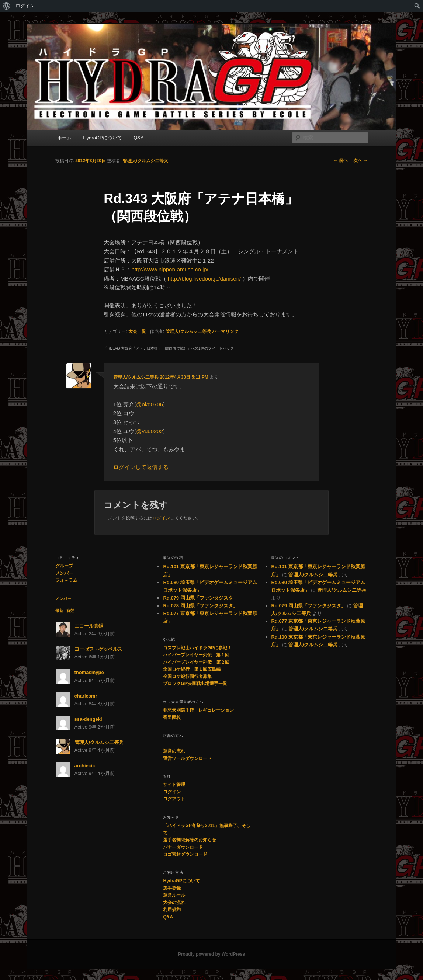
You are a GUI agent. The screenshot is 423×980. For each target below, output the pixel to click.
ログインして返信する (141, 467)
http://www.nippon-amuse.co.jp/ (170, 269)
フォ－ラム (66, 580)
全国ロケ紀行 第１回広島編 (192, 669)
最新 (59, 611)
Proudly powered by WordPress (211, 954)
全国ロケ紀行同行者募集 (187, 677)
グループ (64, 566)
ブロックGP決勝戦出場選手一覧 (195, 684)
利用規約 (172, 910)
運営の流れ (174, 751)
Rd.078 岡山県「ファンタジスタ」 (200, 606)
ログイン (25, 6)
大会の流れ (174, 903)
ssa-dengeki (88, 719)
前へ (341, 160)
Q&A (138, 138)
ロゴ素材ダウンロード (185, 854)
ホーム (64, 138)
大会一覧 (137, 331)
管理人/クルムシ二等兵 (145, 161)
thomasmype (89, 672)
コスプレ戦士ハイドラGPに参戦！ (197, 648)
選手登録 (172, 888)
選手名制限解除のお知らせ (190, 840)
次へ (360, 160)
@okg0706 (150, 404)
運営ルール (174, 895)
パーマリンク (225, 331)
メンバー (64, 573)
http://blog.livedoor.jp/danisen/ (204, 279)
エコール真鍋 (89, 626)
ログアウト (174, 799)
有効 (70, 611)
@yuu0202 (150, 431)
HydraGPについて (102, 138)
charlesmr (86, 696)
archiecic (85, 766)
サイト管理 (174, 785)
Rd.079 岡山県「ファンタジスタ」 (200, 598)
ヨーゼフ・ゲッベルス (98, 649)
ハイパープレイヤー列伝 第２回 (196, 662)
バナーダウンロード (183, 847)
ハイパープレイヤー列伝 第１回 (196, 655)
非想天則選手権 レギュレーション (198, 710)
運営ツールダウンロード (187, 758)
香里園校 (172, 717)
